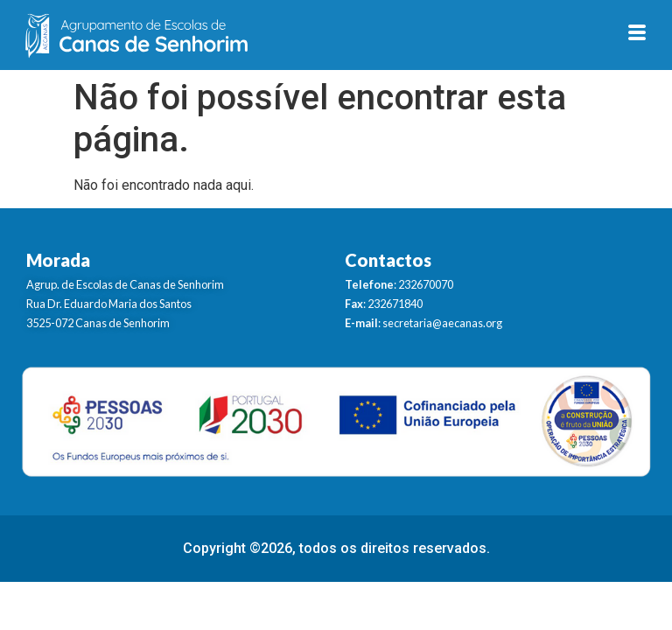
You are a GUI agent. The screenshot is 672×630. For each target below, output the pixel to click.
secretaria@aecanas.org (442, 323)
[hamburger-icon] (637, 35)
